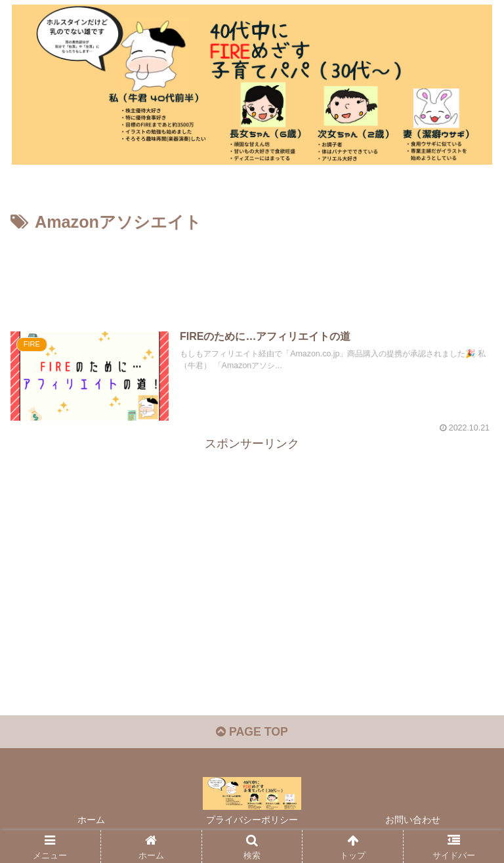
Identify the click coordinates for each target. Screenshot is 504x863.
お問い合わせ (413, 821)
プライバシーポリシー (252, 821)
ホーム (91, 821)
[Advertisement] (252, 272)
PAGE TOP (252, 733)
